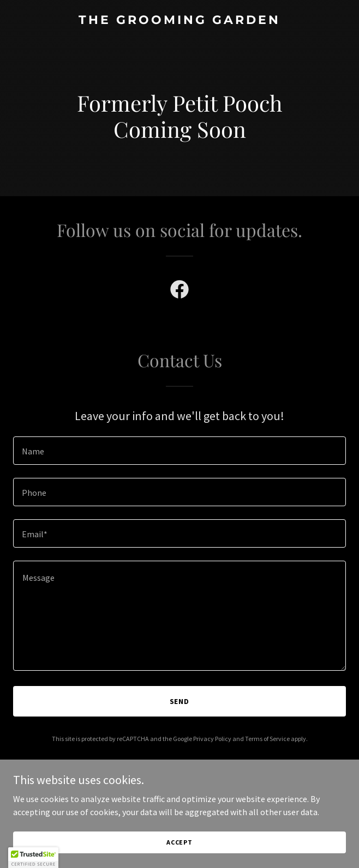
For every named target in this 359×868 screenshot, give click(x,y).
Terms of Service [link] (267, 739)
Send (180, 701)
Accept (179, 842)
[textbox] (179, 451)
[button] (33, 858)
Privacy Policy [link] (212, 739)
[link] (179, 21)
